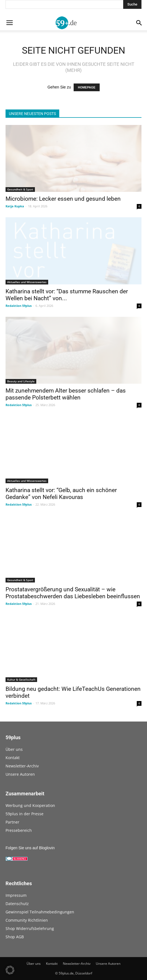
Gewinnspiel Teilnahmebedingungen (40, 912)
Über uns (14, 749)
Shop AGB (15, 937)
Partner (12, 822)
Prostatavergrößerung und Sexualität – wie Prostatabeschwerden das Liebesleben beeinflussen (73, 593)
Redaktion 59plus (19, 306)
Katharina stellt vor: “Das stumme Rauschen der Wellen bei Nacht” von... (67, 295)
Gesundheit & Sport (20, 189)
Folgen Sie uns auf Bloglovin (30, 848)
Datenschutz (17, 904)
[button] (10, 970)
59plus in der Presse (24, 814)
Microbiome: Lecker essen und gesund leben (63, 199)
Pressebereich (19, 830)
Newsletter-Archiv (22, 766)
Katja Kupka (15, 206)
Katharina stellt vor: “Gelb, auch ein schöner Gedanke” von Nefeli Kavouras (61, 494)
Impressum (16, 895)
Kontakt (13, 758)
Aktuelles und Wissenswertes (27, 282)
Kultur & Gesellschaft (21, 680)
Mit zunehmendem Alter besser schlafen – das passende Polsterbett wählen (66, 394)
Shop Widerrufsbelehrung (30, 928)
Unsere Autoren (20, 774)
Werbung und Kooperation (30, 805)
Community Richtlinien (27, 920)
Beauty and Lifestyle (21, 381)
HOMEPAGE (87, 87)
